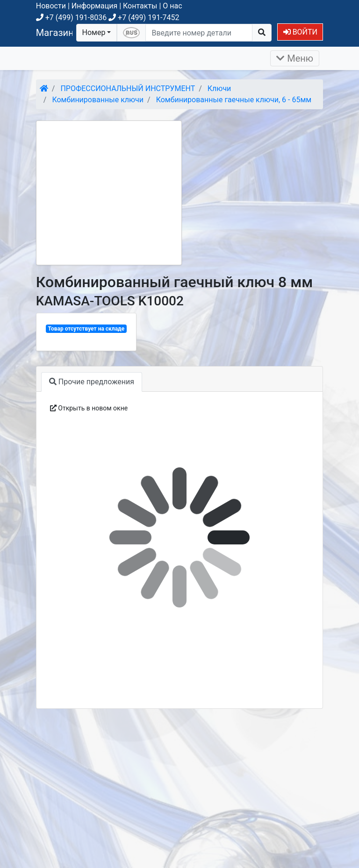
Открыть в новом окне (89, 408)
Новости (51, 6)
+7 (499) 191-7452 (144, 18)
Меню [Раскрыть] (295, 58)
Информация (94, 6)
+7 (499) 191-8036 (71, 18)
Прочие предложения (92, 382)
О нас (172, 6)
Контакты (140, 6)
